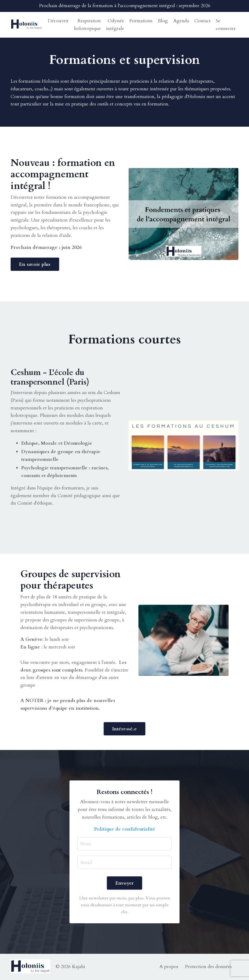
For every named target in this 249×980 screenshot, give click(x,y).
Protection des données (208, 967)
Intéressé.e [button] (124, 729)
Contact (202, 21)
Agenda (181, 21)
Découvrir (58, 21)
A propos (169, 967)
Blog (163, 21)
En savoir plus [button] (35, 264)
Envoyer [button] (125, 883)
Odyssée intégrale (115, 25)
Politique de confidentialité (125, 829)
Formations (141, 21)
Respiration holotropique (87, 25)
